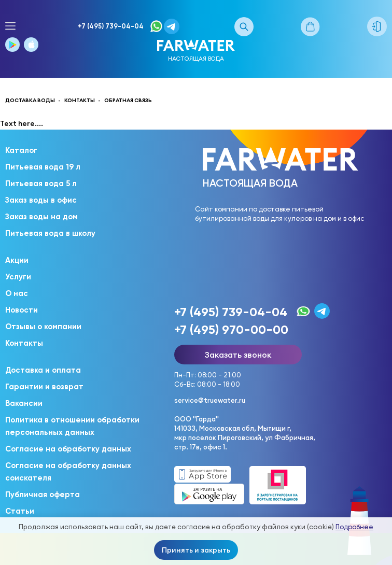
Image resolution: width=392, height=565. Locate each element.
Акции (17, 260)
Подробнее (354, 527)
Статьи (20, 511)
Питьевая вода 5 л (41, 183)
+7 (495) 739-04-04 (111, 26)
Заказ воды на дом (41, 217)
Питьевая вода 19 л (43, 167)
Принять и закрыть (196, 550)
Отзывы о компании (43, 327)
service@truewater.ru (210, 400)
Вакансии (24, 403)
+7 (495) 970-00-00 (231, 329)
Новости (22, 310)
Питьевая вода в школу (50, 233)
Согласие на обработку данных (68, 449)
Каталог (21, 150)
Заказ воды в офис (41, 200)
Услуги (18, 277)
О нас (17, 293)
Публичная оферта (43, 495)
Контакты (24, 343)
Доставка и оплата (43, 370)
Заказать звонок (238, 355)
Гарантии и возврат (44, 387)
